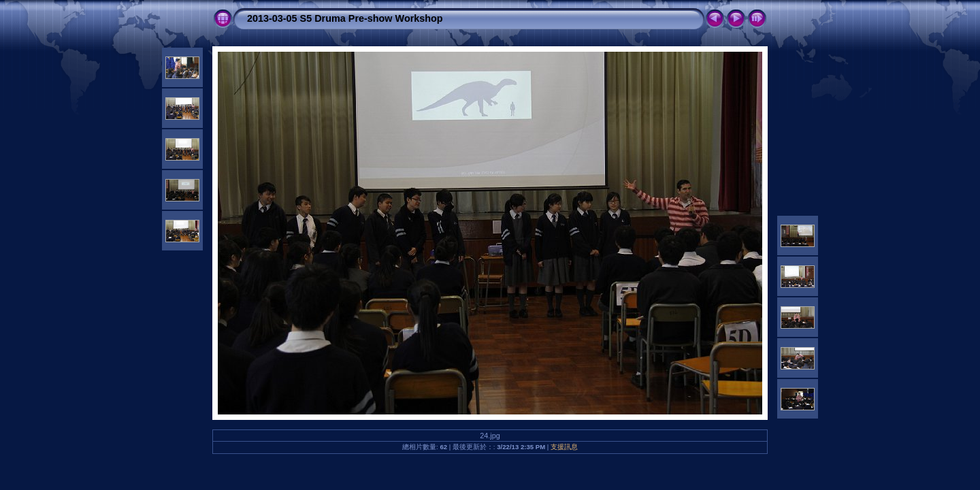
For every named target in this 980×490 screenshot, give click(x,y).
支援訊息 (564, 447)
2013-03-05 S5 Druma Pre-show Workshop (345, 18)
